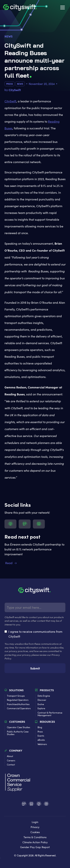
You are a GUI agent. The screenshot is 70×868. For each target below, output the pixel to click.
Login (35, 822)
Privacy (35, 827)
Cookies (35, 832)
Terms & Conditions (35, 837)
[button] (63, 7)
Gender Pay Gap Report (35, 847)
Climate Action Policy (35, 842)
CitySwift (10, 101)
